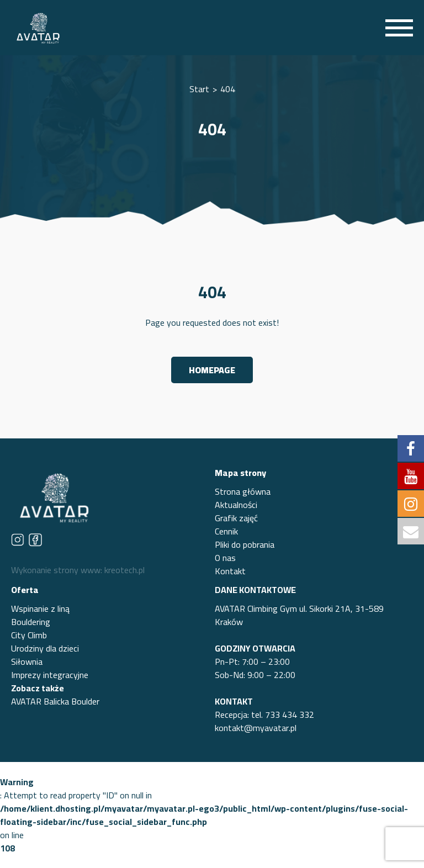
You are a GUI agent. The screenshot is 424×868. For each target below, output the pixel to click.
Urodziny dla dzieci (45, 648)
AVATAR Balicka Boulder (55, 701)
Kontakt (230, 571)
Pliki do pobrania (245, 544)
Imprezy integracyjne (50, 675)
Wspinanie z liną (40, 608)
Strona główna (243, 491)
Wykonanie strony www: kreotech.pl (78, 570)
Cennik (226, 531)
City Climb (29, 635)
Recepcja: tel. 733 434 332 (264, 714)
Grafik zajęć (236, 518)
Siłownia (27, 661)
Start (199, 89)
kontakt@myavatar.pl (256, 728)
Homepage (212, 370)
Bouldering (31, 622)
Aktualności (236, 505)
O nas (225, 558)
